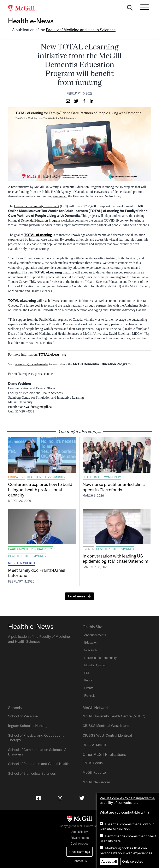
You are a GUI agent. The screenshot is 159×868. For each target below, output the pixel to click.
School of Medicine (23, 716)
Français (90, 696)
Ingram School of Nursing (28, 726)
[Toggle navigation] (145, 7)
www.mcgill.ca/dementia (32, 364)
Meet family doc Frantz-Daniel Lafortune (37, 573)
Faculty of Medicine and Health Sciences (81, 30)
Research (90, 650)
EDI (87, 673)
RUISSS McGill (94, 745)
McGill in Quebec (21, 563)
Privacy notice (80, 838)
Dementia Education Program (40, 220)
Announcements (95, 635)
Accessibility (80, 832)
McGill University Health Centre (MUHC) (114, 716)
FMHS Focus (93, 763)
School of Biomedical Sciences (32, 773)
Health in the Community (46, 477)
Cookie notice (80, 844)
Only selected (133, 861)
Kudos (88, 680)
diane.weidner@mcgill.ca (35, 407)
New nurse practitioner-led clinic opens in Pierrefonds (114, 487)
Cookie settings (80, 852)
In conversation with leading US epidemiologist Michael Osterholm (116, 558)
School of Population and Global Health (39, 764)
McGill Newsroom (96, 782)
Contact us (80, 861)
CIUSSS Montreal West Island (106, 726)
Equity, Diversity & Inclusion (30, 549)
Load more (77, 596)
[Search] (130, 9)
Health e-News (31, 21)
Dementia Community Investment (37, 206)
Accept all (109, 861)
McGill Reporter (95, 772)
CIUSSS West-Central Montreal (107, 735)
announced (60, 196)
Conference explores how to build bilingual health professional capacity (40, 489)
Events (88, 549)
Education (16, 477)
